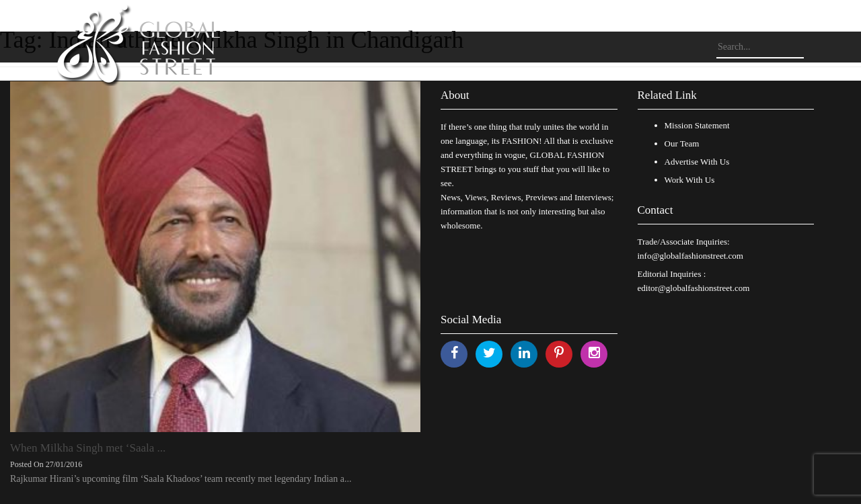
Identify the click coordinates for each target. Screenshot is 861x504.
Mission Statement (697, 125)
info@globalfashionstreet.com (690, 256)
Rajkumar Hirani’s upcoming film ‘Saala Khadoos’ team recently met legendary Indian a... (181, 479)
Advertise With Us (697, 162)
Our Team (682, 143)
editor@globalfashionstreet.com (694, 288)
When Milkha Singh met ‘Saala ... (88, 448)
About (455, 95)
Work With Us (690, 180)
